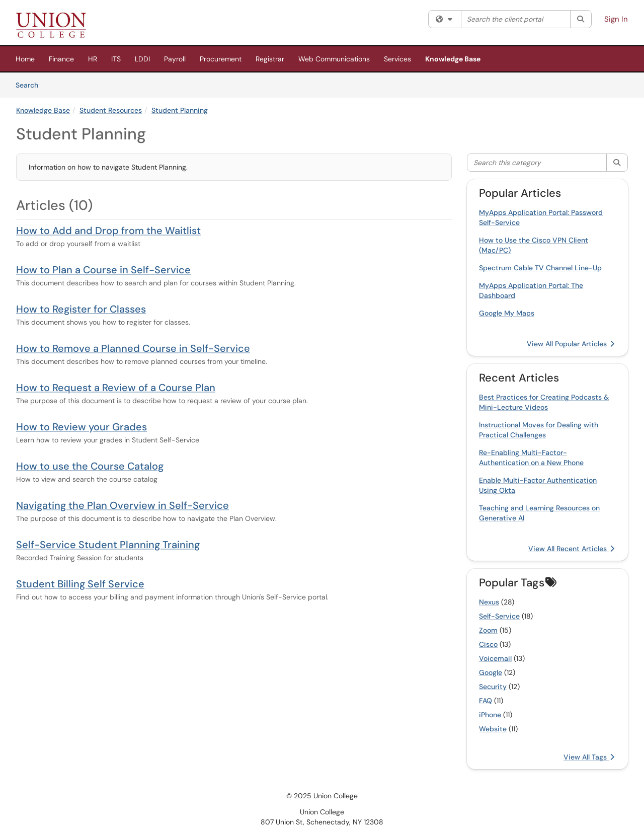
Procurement (221, 59)
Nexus (489, 602)
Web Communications (334, 59)
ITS (116, 59)
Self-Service (499, 616)
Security (493, 687)
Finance (61, 59)
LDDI (142, 59)
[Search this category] (537, 163)
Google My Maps (507, 313)
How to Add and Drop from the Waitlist (108, 231)
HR (93, 59)
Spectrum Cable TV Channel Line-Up (540, 268)
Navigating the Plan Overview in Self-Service (123, 505)
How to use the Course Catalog (90, 466)
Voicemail (495, 658)
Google (491, 672)
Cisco (488, 644)
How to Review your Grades (82, 427)
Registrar (270, 59)
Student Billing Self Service (80, 584)
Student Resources (111, 110)
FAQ (486, 701)
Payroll (175, 59)
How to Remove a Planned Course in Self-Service (133, 348)
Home (25, 59)
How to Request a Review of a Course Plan (116, 388)
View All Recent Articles (571, 549)
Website (493, 729)
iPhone (490, 715)
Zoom (488, 630)
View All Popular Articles (571, 344)
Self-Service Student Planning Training (108, 545)
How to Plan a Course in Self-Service (103, 270)
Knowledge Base (453, 59)
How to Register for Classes (81, 309)
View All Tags (589, 757)
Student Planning (180, 110)
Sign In (616, 19)
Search (30, 85)
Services (397, 59)
